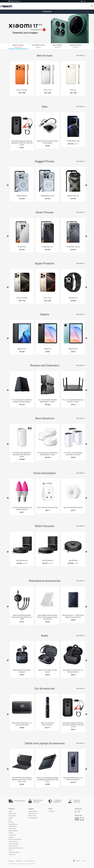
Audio (45, 636)
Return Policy (32, 816)
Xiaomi (11, 818)
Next (86, 185)
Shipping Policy (33, 811)
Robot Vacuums (45, 526)
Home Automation (45, 473)
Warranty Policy (33, 813)
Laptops (11, 837)
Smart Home (12, 829)
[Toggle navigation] (92, 6)
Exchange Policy (33, 818)
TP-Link (11, 822)
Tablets (45, 314)
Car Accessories (45, 688)
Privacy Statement (30, 861)
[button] (7, 31)
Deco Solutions (45, 418)
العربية (83, 1)
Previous (8, 185)
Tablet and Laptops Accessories (45, 743)
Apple (10, 811)
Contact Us (51, 811)
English (78, 861)
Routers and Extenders (45, 365)
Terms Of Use (19, 861)
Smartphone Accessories (45, 581)
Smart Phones (45, 212)
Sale (45, 107)
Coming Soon (12, 816)
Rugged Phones (45, 161)
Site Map (11, 861)
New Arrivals (45, 56)
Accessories (12, 835)
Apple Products (45, 263)
